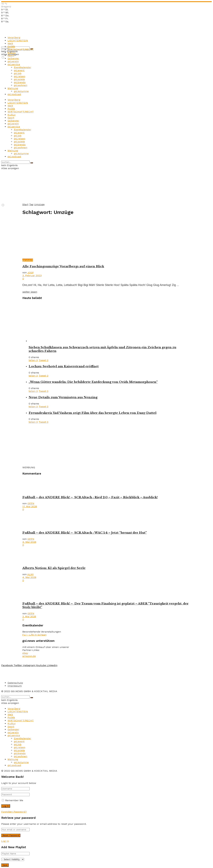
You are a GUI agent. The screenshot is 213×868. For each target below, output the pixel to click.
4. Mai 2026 (29, 542)
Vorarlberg (14, 37)
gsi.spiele (19, 79)
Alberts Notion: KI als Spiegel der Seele (54, 568)
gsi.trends (20, 82)
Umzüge (39, 204)
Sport (11, 55)
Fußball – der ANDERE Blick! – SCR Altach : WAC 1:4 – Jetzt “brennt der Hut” (85, 533)
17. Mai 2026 (30, 506)
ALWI (30, 574)
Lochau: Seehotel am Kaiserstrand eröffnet (64, 366)
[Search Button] (32, 163)
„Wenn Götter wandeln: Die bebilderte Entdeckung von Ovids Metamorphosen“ (93, 382)
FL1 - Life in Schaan (34, 635)
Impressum (15, 686)
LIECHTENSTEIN (18, 40)
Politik (11, 46)
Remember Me (14, 800)
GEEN (31, 503)
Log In (5, 841)
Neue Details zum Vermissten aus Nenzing (63, 397)
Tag (31, 204)
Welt (10, 43)
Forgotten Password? (14, 812)
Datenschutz (15, 683)
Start (25, 204)
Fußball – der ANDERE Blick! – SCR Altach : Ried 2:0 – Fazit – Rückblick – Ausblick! (90, 497)
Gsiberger (13, 58)
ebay (25, 653)
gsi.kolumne (21, 91)
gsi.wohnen (21, 85)
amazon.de (29, 656)
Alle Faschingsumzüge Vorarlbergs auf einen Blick (63, 266)
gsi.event (19, 70)
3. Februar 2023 (32, 275)
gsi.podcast (14, 94)
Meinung (13, 88)
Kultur (12, 52)
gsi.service (14, 64)
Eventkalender (23, 67)
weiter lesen (30, 292)
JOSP (31, 272)
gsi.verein (13, 61)
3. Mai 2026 (29, 616)
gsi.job (18, 73)
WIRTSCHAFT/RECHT (21, 49)
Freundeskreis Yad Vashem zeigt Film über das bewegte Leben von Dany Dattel (93, 413)
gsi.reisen (20, 76)
